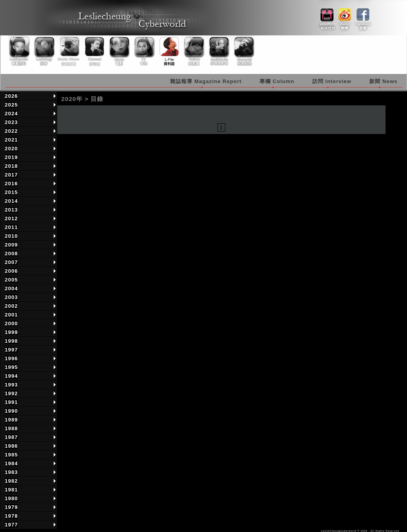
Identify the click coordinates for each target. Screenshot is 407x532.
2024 (11, 114)
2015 (11, 192)
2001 (11, 315)
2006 (11, 271)
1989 (11, 420)
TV (143, 51)
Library (168, 51)
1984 (11, 463)
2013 (11, 210)
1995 (11, 367)
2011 (11, 227)
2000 (11, 323)
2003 (11, 297)
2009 (11, 245)
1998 (11, 341)
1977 (11, 525)
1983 (11, 472)
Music (70, 51)
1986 (11, 446)
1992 (11, 393)
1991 (11, 402)
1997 (11, 350)
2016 (11, 183)
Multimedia (217, 51)
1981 (11, 490)
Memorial (242, 51)
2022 (11, 131)
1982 (11, 481)
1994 (11, 376)
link (327, 16)
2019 (11, 157)
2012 (11, 218)
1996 (11, 358)
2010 (11, 236)
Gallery (193, 51)
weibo (345, 16)
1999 (11, 332)
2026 (11, 96)
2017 (11, 175)
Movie (119, 51)
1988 (11, 428)
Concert (94, 51)
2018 (11, 166)
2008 (11, 253)
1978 (11, 516)
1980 (11, 498)
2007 (11, 262)
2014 (11, 201)
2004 (11, 288)
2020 (11, 149)
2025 (11, 105)
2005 (11, 280)
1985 (11, 455)
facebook (363, 16)
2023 (11, 122)
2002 (11, 306)
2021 (11, 140)
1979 (11, 507)
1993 (11, 385)
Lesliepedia (20, 51)
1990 (11, 411)
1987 (11, 437)
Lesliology (45, 51)
